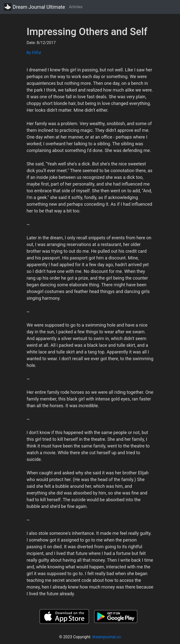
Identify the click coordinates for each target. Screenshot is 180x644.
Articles (76, 7)
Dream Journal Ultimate (34, 7)
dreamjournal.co (106, 637)
